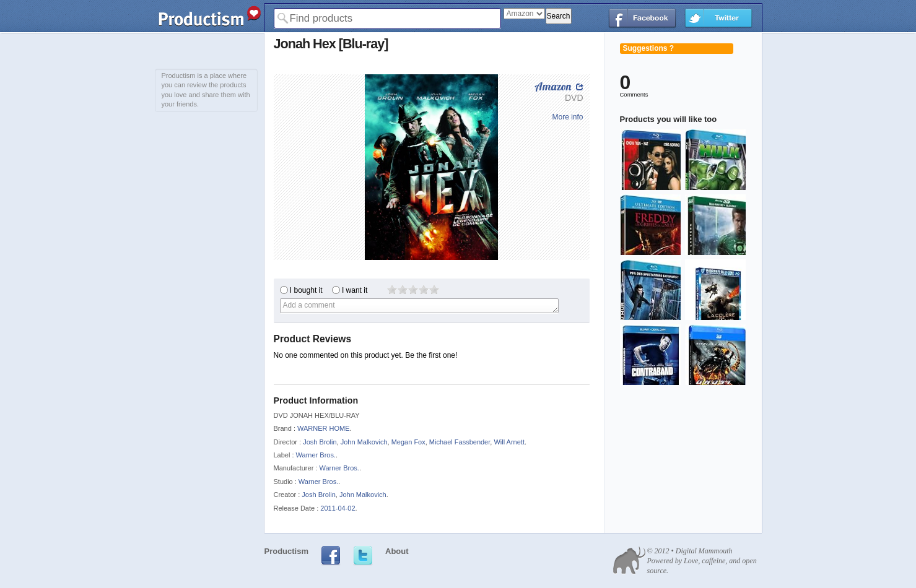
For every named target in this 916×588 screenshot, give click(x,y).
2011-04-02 (338, 508)
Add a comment (419, 306)
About (397, 551)
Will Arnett (509, 442)
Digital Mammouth (704, 551)
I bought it (306, 290)
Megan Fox (408, 442)
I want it (355, 290)
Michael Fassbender (460, 442)
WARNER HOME (324, 428)
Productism (287, 551)
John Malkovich (364, 442)
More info (567, 117)
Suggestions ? (649, 48)
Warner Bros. (316, 455)
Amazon (553, 86)
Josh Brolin (320, 442)
